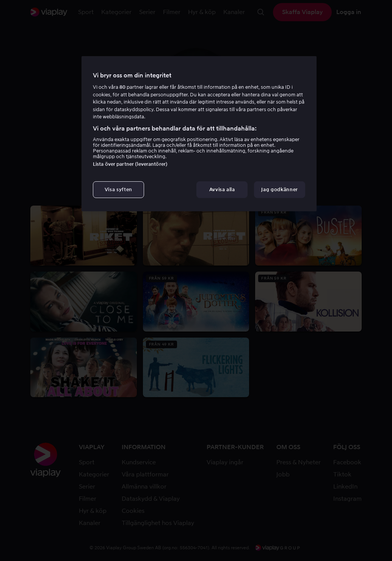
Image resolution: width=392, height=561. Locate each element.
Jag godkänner (279, 189)
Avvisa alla (222, 189)
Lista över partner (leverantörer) (130, 164)
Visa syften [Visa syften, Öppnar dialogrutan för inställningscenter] (118, 189)
